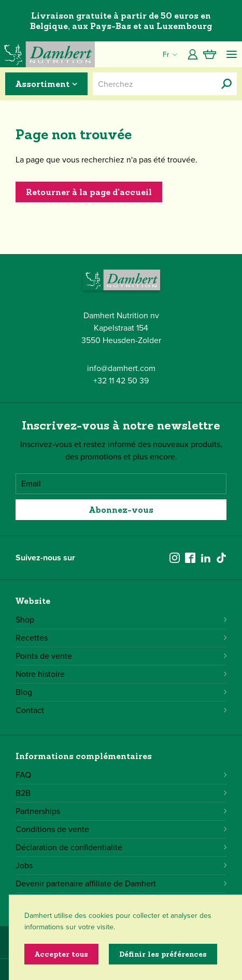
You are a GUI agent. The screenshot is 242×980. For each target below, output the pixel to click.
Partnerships (121, 811)
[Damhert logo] (47, 54)
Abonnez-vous (121, 510)
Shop (121, 620)
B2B (121, 793)
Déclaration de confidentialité (121, 847)
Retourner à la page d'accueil (89, 192)
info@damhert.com (121, 368)
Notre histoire (121, 674)
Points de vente (121, 656)
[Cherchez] (226, 84)
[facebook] (190, 558)
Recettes (121, 638)
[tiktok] (221, 558)
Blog (121, 692)
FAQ (121, 775)
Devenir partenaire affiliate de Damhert (121, 884)
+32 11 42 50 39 (121, 381)
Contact (121, 710)
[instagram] (175, 558)
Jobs (121, 865)
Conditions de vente (121, 829)
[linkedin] (206, 558)
